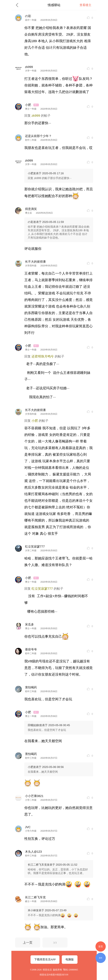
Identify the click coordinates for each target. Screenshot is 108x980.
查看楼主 (85, 5)
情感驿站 (54, 5)
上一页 (28, 943)
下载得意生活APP (45, 959)
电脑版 (70, 959)
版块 (101, 958)
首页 (101, 946)
